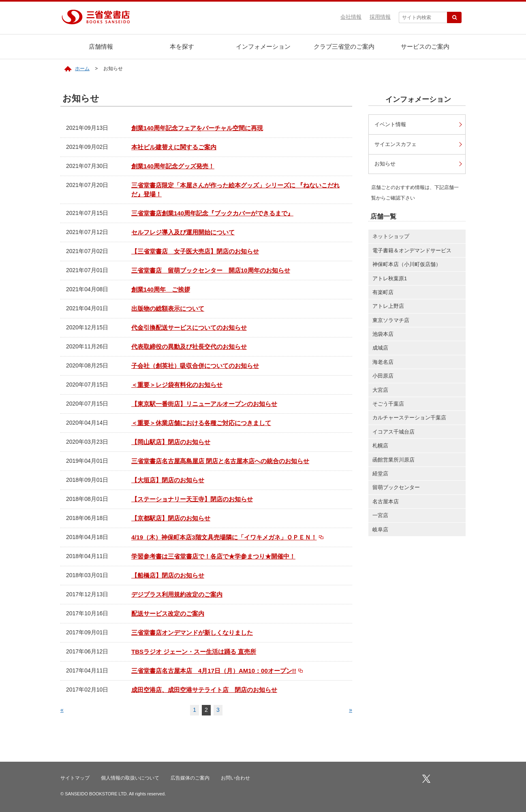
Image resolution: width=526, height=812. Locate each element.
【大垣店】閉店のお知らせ (168, 480)
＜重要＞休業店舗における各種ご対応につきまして (201, 423)
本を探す (182, 46)
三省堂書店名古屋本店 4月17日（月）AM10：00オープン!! (214, 671)
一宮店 (380, 516)
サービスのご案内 (425, 46)
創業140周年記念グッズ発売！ (173, 166)
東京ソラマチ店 (391, 321)
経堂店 (380, 474)
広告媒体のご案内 (190, 778)
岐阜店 (380, 530)
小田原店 (383, 377)
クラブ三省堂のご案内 (344, 46)
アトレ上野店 (388, 307)
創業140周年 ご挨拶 (161, 289)
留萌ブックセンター (396, 488)
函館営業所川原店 (393, 461)
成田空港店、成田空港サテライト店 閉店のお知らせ (204, 690)
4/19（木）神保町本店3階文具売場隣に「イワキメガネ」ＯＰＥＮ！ (224, 537)
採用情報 (380, 17)
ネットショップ (391, 237)
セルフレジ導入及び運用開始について (183, 232)
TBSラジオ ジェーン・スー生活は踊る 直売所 (194, 652)
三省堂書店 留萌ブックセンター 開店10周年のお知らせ (211, 270)
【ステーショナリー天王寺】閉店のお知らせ (192, 499)
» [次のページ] (351, 710)
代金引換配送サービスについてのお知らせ (189, 328)
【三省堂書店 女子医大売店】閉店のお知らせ (195, 251)
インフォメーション (263, 46)
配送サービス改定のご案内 (168, 613)
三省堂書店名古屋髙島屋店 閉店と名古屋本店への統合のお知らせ (220, 461)
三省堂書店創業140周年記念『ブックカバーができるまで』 (212, 213)
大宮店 (380, 391)
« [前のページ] (62, 710)
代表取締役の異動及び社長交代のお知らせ (189, 347)
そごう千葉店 (388, 405)
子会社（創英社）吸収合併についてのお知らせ (195, 366)
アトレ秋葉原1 (390, 279)
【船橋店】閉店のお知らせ (168, 575)
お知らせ (386, 164)
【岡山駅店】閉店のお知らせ (171, 442)
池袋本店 (383, 335)
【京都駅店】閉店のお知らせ (171, 518)
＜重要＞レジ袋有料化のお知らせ (177, 385)
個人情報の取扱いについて (130, 778)
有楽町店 (383, 293)
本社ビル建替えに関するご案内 (174, 147)
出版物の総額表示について (168, 308)
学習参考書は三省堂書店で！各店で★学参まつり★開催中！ (213, 556)
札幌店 (380, 446)
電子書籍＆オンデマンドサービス (412, 251)
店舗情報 (101, 46)
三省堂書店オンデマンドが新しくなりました (192, 633)
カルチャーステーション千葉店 (409, 418)
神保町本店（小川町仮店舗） (407, 265)
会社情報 (351, 17)
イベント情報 (392, 124)
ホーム (82, 69)
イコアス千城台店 (393, 433)
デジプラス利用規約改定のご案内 (177, 594)
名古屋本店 (386, 502)
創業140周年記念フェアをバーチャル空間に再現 (197, 128)
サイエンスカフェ (398, 144)
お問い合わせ (235, 778)
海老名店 (383, 363)
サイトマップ (75, 778)
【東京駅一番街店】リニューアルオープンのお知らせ (204, 404)
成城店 (380, 349)
